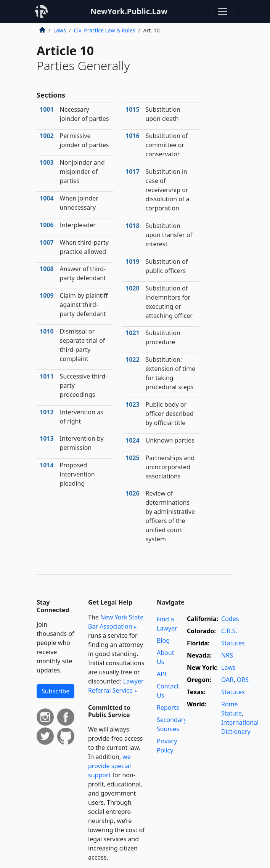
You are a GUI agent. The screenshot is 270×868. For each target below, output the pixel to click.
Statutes (233, 643)
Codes (230, 619)
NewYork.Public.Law (129, 11)
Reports (168, 708)
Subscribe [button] (55, 691)
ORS (243, 680)
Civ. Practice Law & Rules (105, 30)
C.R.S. (229, 631)
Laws (60, 30)
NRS (227, 655)
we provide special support (109, 766)
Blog (163, 640)
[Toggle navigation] (223, 11)
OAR (227, 680)
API (162, 674)
